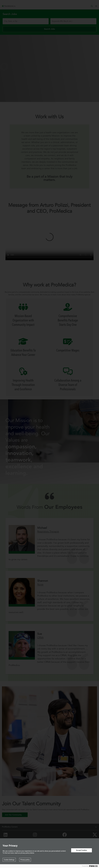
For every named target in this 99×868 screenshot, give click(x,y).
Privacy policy (25, 860)
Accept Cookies (81, 850)
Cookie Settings (9, 860)
